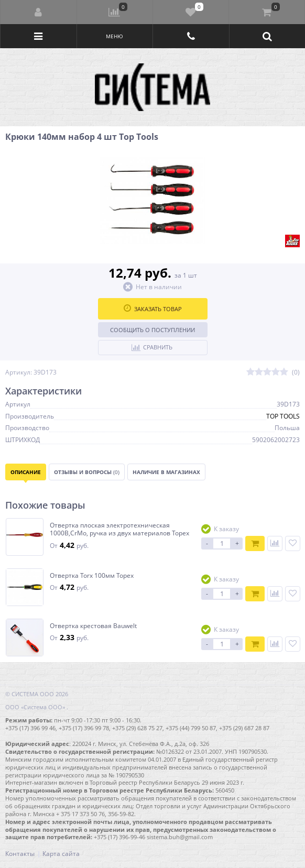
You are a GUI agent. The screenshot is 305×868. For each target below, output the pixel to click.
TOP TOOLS (283, 416)
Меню (115, 36)
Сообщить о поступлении (152, 330)
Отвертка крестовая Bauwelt (93, 626)
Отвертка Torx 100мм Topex (92, 576)
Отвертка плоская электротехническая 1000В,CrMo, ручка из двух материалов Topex (119, 529)
